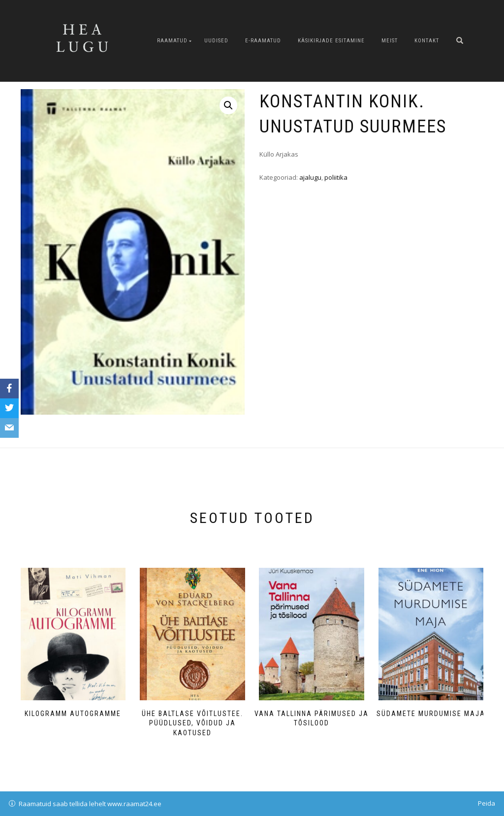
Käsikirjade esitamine (331, 41)
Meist (390, 41)
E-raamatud (263, 41)
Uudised (216, 41)
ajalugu (310, 177)
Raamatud (172, 41)
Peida (487, 803)
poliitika (336, 177)
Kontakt (427, 41)
